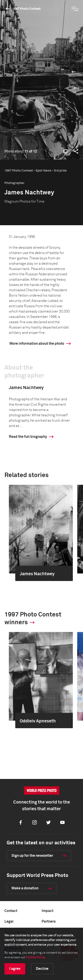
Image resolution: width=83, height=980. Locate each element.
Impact (47, 911)
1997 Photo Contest (26, 9)
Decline (42, 969)
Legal (9, 921)
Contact (11, 911)
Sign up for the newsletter (32, 856)
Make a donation (25, 888)
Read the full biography (28, 437)
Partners (49, 921)
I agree (15, 969)
